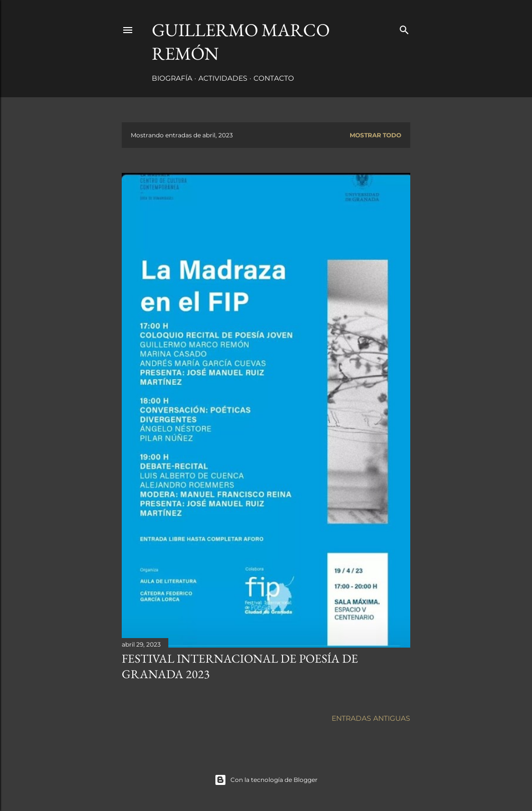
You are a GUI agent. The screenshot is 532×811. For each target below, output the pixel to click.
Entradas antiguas (371, 718)
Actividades (223, 78)
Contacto (274, 78)
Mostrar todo (375, 135)
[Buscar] (404, 28)
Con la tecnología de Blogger (266, 780)
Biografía (172, 78)
